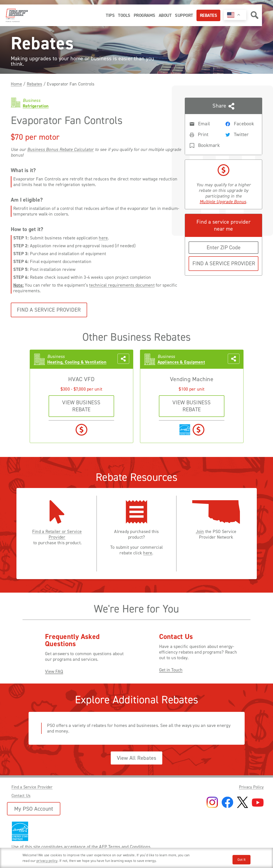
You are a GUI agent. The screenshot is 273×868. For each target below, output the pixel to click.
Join (200, 532)
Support (184, 15)
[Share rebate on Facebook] (240, 123)
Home (16, 84)
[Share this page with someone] (223, 126)
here (103, 238)
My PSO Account (34, 809)
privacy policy (47, 861)
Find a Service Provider (49, 310)
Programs (144, 15)
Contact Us (21, 796)
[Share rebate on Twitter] (240, 134)
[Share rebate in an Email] (204, 123)
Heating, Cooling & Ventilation (77, 362)
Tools (124, 15)
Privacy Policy (251, 787)
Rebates (209, 15)
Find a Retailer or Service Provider (57, 534)
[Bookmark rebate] (204, 145)
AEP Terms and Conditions (125, 847)
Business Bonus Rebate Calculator (61, 150)
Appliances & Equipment (181, 362)
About (165, 15)
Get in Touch (171, 670)
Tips (110, 15)
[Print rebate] (204, 134)
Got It (241, 860)
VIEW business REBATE (81, 406)
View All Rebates (137, 758)
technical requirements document (122, 285)
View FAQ (54, 671)
